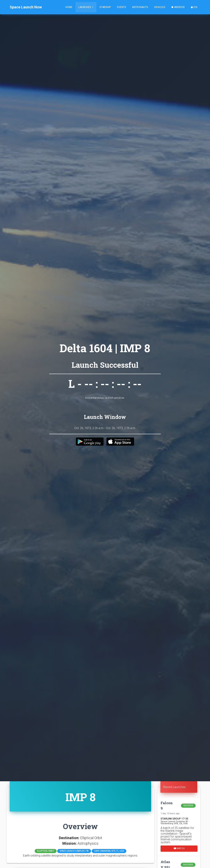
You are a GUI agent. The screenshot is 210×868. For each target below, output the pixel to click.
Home (69, 7)
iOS (194, 7)
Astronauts (140, 7)
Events (121, 7)
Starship (105, 7)
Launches (85, 7)
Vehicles (160, 7)
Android (178, 7)
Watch (179, 848)
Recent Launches (175, 787)
